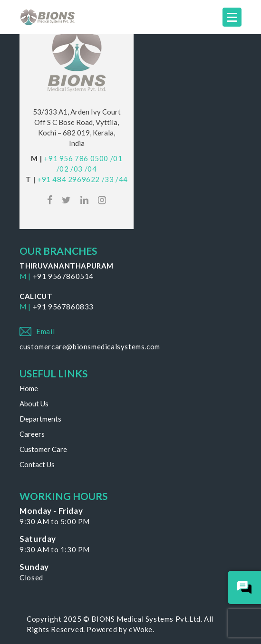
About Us (34, 404)
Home (29, 388)
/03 (77, 169)
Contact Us (37, 464)
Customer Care (43, 449)
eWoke (141, 629)
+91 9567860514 (63, 276)
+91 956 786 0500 (76, 158)
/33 (108, 179)
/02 (63, 169)
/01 (116, 158)
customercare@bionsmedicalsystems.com (90, 346)
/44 (122, 179)
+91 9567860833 (63, 307)
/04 (91, 169)
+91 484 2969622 (68, 179)
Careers (32, 434)
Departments (40, 419)
